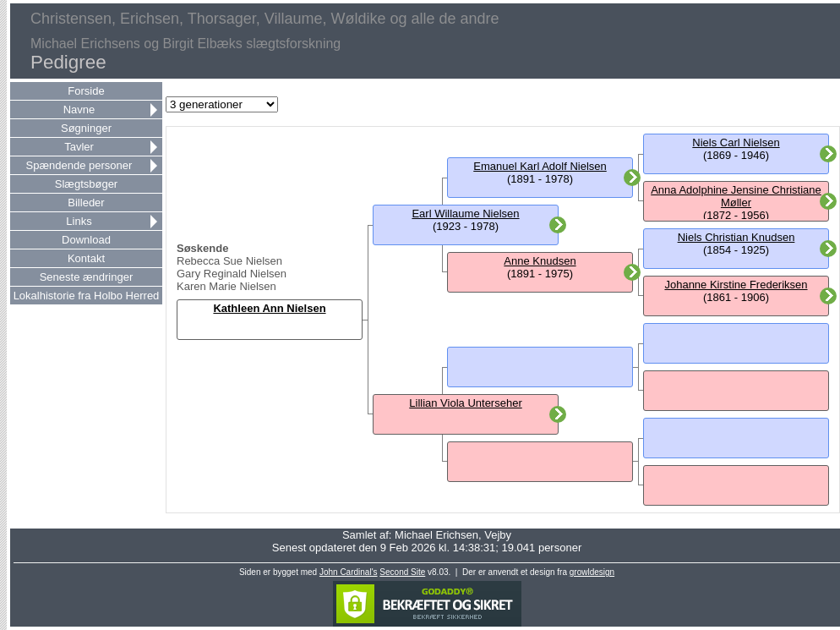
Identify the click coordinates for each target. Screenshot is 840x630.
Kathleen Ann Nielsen (269, 308)
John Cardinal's (349, 572)
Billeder (86, 203)
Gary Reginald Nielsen (232, 274)
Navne (79, 110)
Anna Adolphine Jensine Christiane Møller (736, 196)
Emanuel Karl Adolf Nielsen (540, 166)
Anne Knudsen (540, 261)
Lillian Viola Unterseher (465, 403)
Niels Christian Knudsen (736, 237)
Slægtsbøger (86, 184)
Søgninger (86, 128)
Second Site (402, 572)
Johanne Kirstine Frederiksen (736, 285)
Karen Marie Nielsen (226, 286)
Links (79, 221)
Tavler (79, 147)
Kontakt (86, 258)
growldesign (592, 572)
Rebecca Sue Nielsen (229, 261)
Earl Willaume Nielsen (465, 214)
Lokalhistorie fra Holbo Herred (87, 296)
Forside (86, 91)
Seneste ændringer (87, 277)
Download (86, 240)
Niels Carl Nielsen (736, 142)
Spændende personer (79, 165)
